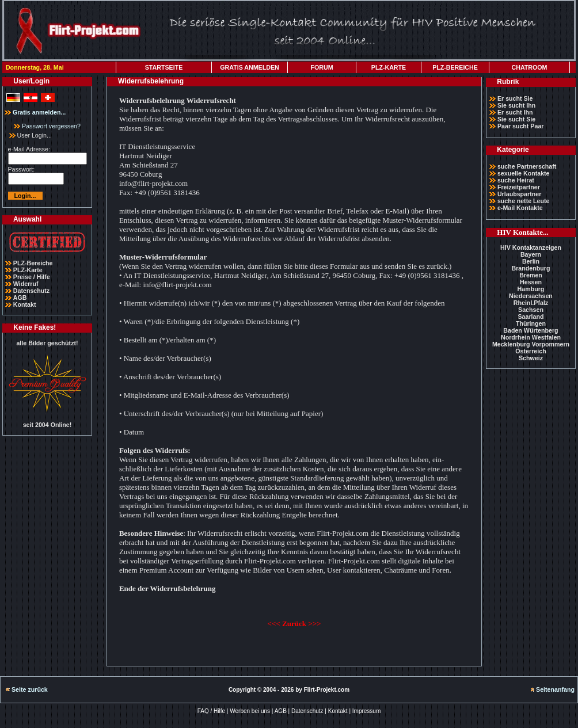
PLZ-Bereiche (33, 263)
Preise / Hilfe (32, 277)
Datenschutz (31, 291)
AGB (20, 298)
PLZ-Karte (28, 270)
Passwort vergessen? (47, 126)
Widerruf (26, 284)
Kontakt (25, 304)
